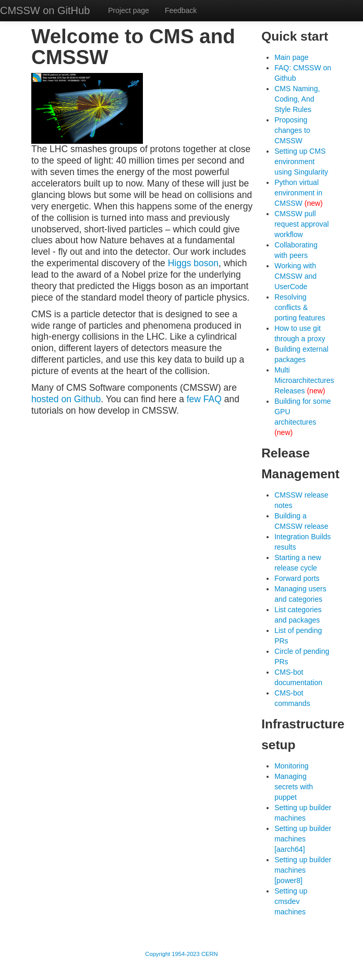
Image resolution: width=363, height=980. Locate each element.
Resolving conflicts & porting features (300, 307)
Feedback (181, 10)
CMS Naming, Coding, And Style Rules (297, 99)
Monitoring (291, 766)
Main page (291, 57)
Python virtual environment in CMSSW (298, 193)
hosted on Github (66, 399)
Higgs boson (193, 263)
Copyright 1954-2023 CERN (181, 954)
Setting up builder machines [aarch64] (303, 839)
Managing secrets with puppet (294, 787)
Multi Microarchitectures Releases (304, 380)
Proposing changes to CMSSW (292, 130)
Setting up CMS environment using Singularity (301, 162)
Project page (129, 10)
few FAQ (204, 399)
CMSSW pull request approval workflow (301, 224)
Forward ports (297, 578)
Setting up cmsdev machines (291, 901)
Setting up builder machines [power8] (303, 870)
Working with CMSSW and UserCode (295, 276)
